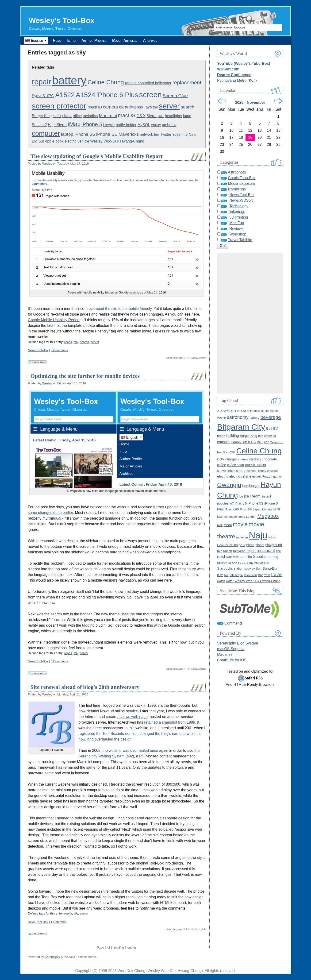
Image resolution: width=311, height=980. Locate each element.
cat (266, 442)
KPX (276, 509)
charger (231, 459)
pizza (250, 545)
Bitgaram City (241, 427)
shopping (271, 557)
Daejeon (250, 471)
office (77, 116)
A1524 (86, 95)
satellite (246, 557)
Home (58, 41)
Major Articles (131, 41)
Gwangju (229, 485)
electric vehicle (77, 141)
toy (155, 107)
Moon (228, 525)
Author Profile (99, 41)
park (242, 545)
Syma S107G (43, 96)
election (272, 471)
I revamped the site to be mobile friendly (118, 309)
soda (242, 563)
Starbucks (225, 568)
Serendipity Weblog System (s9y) (106, 756)
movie (240, 524)
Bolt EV (272, 428)
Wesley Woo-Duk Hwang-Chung (117, 141)
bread (221, 436)
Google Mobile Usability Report (54, 320)
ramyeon (239, 551)
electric (223, 476)
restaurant (266, 551)
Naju (193, 134)
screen (150, 95)
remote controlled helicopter (148, 83)
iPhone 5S (85, 134)
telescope (236, 575)
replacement (187, 83)
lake (220, 517)
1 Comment (59, 922)
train (267, 575)
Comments (233, 623)
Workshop (238, 234)
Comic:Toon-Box (242, 178)
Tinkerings (236, 212)
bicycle (109, 125)
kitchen (267, 509)
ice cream (252, 496)
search (188, 107)
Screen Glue (175, 96)
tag (157, 134)
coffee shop (235, 465)
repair (42, 82)
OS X (141, 116)
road (221, 557)
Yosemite (180, 134)
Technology (239, 206)
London (251, 517)
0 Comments (59, 350)
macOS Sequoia (231, 649)
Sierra (152, 116)
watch (221, 581)
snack (222, 562)
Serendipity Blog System (238, 643)
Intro (74, 41)
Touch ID (94, 107)
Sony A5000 (255, 563)
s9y (76, 342)
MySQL (144, 125)
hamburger (251, 486)
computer (46, 133)
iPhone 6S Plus (235, 509)
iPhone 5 (92, 124)
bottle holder (126, 125)
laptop (67, 134)
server (169, 106)
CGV (221, 459)
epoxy (156, 125)
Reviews (236, 229)
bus (140, 107)
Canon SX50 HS (243, 442)
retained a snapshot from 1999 (170, 722)
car (161, 116)
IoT (232, 504)
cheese (243, 459)
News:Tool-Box (38, 350)
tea (227, 575)
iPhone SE (107, 134)
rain (220, 551)
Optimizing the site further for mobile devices (85, 376)
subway (250, 569)
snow (233, 562)
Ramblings (237, 189)
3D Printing (239, 217)
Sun (259, 569)
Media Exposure (242, 183)
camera (110, 107)
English (202, 358)
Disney (261, 471)
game (277, 476)
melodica (90, 116)
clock (57, 116)
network (146, 134)
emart (257, 476)
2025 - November (250, 102)
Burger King (42, 116)
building (233, 436)
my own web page (132, 717)
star (267, 563)
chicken (255, 459)
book (60, 141)
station (239, 569)
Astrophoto (237, 172)
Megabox (268, 516)
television (250, 575)
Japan (257, 509)
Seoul (258, 556)
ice (241, 496)
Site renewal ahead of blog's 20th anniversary (85, 687)
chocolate (269, 459)
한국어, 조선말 (190, 358)
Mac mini (108, 116)
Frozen (267, 476)
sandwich (232, 557)
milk (220, 525)
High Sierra (57, 125)
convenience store (230, 471)
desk (67, 116)
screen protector (59, 106)
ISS (249, 509)
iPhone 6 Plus (117, 95)
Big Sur (38, 141)
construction (256, 465)
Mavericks (129, 134)
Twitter (166, 134)
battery (69, 80)
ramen (228, 551)
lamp (187, 116)
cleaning (127, 107)
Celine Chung (106, 82)
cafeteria (270, 436)
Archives (158, 41)
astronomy (238, 417)
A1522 (65, 95)
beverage (271, 417)
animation (253, 411)
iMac (74, 124)
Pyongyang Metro (232, 80)
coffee (222, 465)
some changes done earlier (50, 513)
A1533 (241, 411)
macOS (127, 115)
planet (260, 545)
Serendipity (52, 957)
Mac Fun (237, 223)
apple (50, 141)
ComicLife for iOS (232, 660)
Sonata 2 (39, 125)
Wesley (47, 164)
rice (278, 551)
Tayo (148, 107)
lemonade (230, 517)
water (230, 581)
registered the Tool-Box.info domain (108, 734)
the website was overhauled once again (135, 750)
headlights (174, 116)
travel (277, 575)
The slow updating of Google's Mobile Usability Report (97, 156)
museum (242, 537)
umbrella (169, 125)
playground (273, 545)
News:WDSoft (241, 200)
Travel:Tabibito (240, 240)
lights (242, 517)
